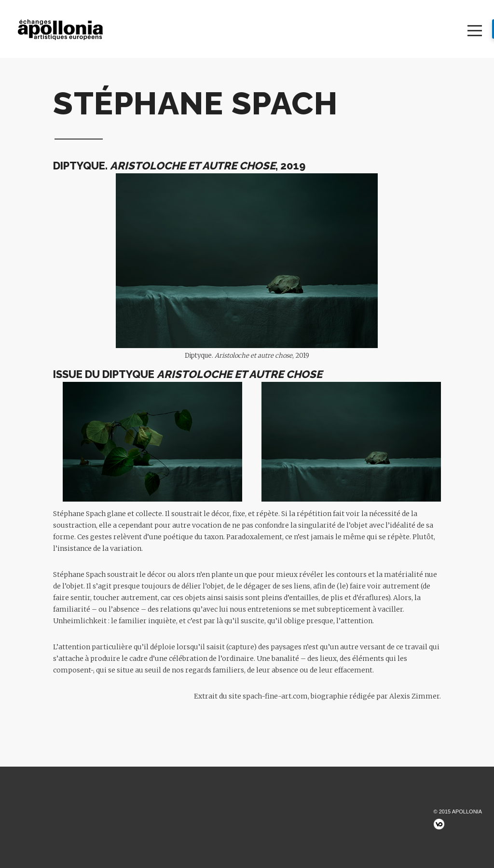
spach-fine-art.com (275, 696)
